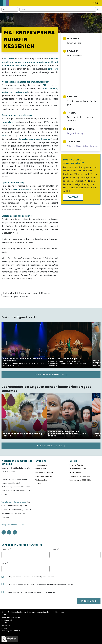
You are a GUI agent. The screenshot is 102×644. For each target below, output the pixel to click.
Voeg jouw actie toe (50, 446)
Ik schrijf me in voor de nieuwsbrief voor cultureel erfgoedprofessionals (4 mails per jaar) (38, 584)
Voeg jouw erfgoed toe (50, 375)
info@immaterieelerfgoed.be (13, 525)
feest (80, 146)
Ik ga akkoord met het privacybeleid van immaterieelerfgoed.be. (28, 592)
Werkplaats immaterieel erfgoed (14, 502)
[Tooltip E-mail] (48, 562)
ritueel (94, 146)
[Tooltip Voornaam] (48, 548)
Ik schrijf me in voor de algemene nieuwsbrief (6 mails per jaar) (28, 577)
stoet (87, 146)
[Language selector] (10, 9)
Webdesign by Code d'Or (11, 631)
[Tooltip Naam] (99, 548)
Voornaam (6, 549)
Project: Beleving (75, 133)
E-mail (4, 563)
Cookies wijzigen (59, 612)
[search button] (98, 9)
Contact (73, 197)
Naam (55, 549)
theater (72, 146)
